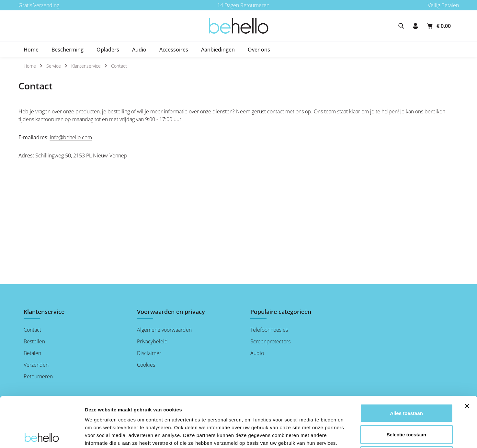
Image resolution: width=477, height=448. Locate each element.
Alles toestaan (406, 363)
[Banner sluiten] (467, 356)
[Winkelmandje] (438, 26)
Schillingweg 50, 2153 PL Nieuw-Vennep (81, 155)
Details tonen (350, 435)
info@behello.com (71, 137)
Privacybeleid (152, 341)
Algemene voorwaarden (164, 330)
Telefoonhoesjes (269, 330)
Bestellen (34, 341)
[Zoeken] (401, 26)
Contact (32, 330)
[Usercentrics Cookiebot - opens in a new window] (42, 435)
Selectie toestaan (407, 384)
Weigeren (406, 405)
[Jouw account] (415, 26)
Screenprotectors (270, 341)
